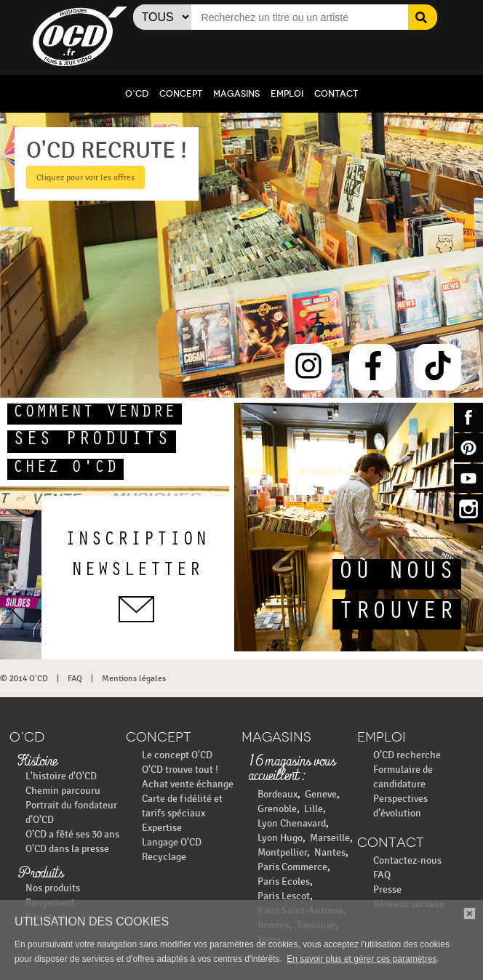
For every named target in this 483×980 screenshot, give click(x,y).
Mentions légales (134, 678)
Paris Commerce (292, 867)
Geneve (321, 794)
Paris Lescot (284, 896)
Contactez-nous (407, 860)
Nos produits (53, 888)
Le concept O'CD (177, 755)
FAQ (75, 678)
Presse (387, 889)
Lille (314, 809)
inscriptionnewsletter (137, 577)
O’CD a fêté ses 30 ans (72, 834)
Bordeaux (278, 794)
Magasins (236, 94)
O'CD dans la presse (67, 849)
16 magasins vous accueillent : (292, 769)
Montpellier (282, 852)
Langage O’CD (172, 842)
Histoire (37, 762)
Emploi (287, 94)
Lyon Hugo (280, 838)
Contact (336, 94)
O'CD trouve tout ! (180, 770)
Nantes (330, 852)
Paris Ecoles (284, 881)
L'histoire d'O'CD (61, 776)
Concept (181, 94)
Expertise (162, 828)
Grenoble (277, 809)
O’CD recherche (407, 755)
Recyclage (164, 857)
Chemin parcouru (63, 791)
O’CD (137, 94)
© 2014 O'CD (24, 678)
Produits (40, 874)
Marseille (330, 838)
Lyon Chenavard (292, 823)
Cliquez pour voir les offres (82, 177)
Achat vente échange (188, 784)
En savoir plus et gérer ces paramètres (362, 959)
